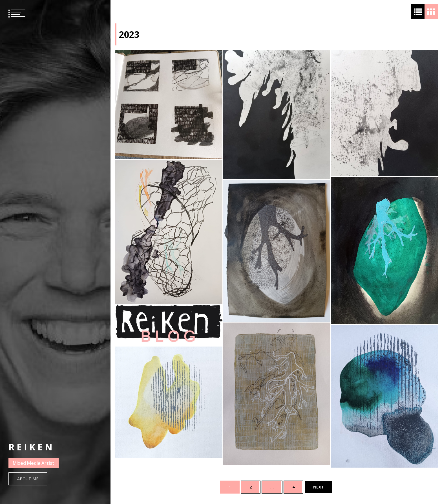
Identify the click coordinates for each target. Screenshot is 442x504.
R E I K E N (30, 447)
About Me (28, 479)
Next (319, 487)
